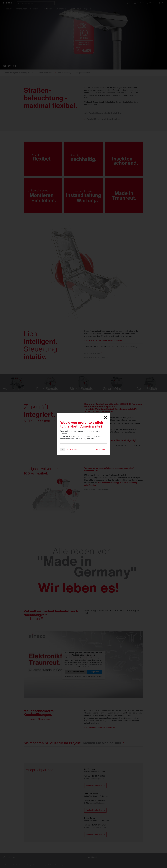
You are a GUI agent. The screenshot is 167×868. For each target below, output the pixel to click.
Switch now (100, 449)
